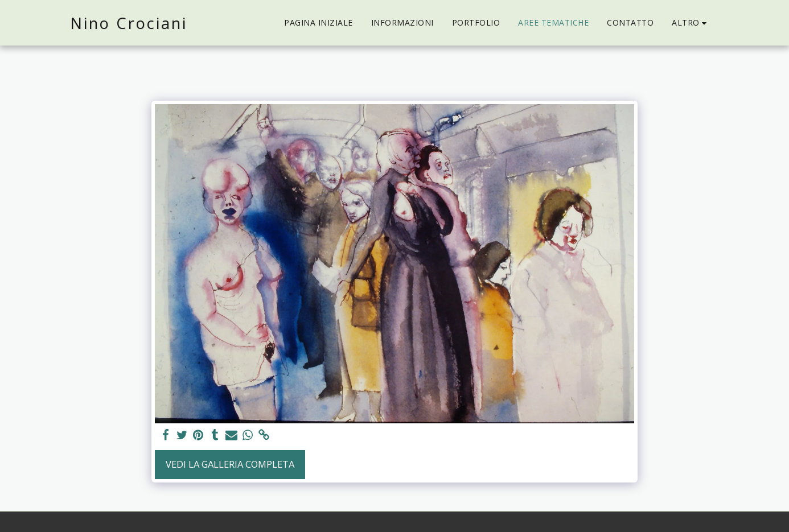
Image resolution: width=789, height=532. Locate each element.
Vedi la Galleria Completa (230, 464)
